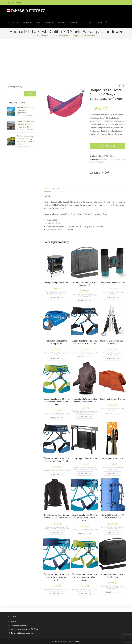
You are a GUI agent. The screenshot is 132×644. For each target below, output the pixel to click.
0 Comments (29, 116)
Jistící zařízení (65, 353)
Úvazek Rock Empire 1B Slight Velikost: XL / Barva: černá (57, 460)
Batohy (75, 295)
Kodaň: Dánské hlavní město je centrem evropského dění (25, 124)
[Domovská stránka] (38, 36)
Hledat (30, 94)
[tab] (47, 189)
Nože (112, 353)
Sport (64, 293)
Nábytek (122, 159)
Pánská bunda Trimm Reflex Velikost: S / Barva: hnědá (85, 400)
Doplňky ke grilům (79, 468)
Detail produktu (108, 146)
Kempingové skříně (61, 292)
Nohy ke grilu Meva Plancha (85, 458)
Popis (47, 189)
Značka (56, 189)
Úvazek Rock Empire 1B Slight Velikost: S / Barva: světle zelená (85, 577)
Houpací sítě (113, 159)
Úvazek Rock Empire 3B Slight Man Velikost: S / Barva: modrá (57, 577)
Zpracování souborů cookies (22, 633)
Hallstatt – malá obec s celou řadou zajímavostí (26, 110)
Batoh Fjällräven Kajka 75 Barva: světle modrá (113, 516)
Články (10, 2)
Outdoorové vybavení (54, 293)
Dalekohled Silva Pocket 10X (113, 283)
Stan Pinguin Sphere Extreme (113, 399)
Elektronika (115, 292)
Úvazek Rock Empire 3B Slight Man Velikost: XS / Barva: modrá (85, 518)
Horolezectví (56, 353)
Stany (115, 410)
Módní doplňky (91, 295)
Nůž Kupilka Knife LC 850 (113, 458)
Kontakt (19, 2)
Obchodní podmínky (19, 625)
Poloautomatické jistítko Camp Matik (57, 342)
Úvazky (95, 353)
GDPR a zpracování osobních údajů (25, 629)
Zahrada (94, 469)
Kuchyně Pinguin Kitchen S (57, 283)
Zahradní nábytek (96, 162)
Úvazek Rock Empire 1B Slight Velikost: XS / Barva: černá (85, 342)
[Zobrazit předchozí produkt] (120, 86)
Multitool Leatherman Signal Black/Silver (113, 342)
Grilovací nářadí (77, 469)
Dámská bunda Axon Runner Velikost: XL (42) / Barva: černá (57, 516)
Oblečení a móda (85, 296)
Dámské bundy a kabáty (54, 527)
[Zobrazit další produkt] (124, 86)
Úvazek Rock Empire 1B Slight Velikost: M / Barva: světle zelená (57, 402)
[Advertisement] (66, 58)
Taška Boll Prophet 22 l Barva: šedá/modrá (85, 284)
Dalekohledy (107, 292)
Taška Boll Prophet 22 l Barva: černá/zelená (113, 576)
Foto (121, 292)
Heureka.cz (103, 159)
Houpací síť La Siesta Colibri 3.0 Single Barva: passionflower (72, 36)
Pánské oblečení (90, 413)
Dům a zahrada (91, 468)
